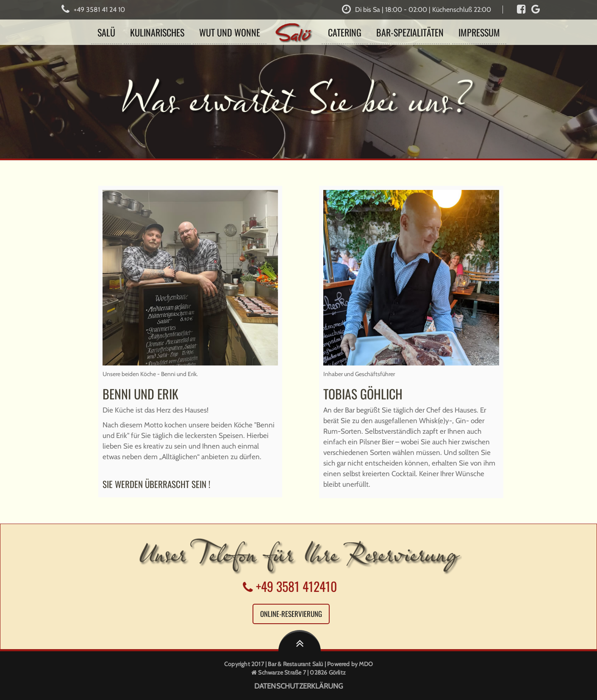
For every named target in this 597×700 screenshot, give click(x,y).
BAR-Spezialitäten (410, 32)
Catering (345, 32)
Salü (106, 32)
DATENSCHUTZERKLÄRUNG (299, 686)
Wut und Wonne (230, 32)
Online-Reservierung (291, 614)
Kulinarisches (157, 32)
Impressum (479, 32)
